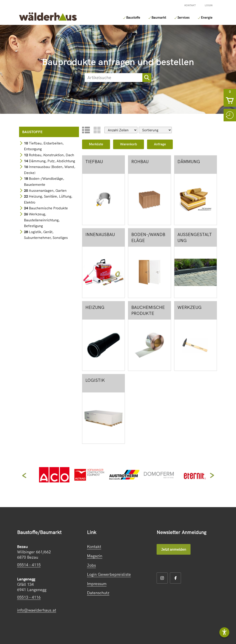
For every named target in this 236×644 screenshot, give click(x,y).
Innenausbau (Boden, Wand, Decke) (50, 170)
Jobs (91, 565)
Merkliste (96, 144)
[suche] (114, 78)
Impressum (97, 584)
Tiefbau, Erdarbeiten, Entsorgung (44, 146)
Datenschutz (98, 593)
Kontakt (190, 5)
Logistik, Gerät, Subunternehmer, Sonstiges (46, 235)
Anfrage (160, 144)
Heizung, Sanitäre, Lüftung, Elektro (48, 199)
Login (209, 5)
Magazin (95, 556)
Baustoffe (123, 17)
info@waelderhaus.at (37, 610)
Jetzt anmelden (174, 549)
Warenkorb (129, 144)
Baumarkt (150, 17)
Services (177, 17)
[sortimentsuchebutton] (147, 78)
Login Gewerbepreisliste (109, 574)
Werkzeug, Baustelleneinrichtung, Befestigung (42, 220)
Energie (202, 17)
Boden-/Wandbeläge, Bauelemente (44, 181)
